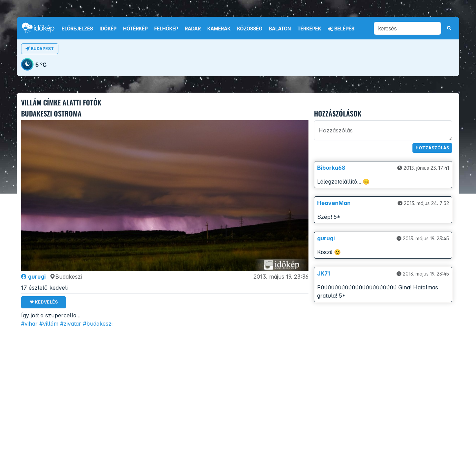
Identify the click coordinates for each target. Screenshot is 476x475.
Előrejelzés (77, 29)
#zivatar (71, 324)
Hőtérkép (136, 29)
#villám (49, 324)
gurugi (33, 277)
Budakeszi (66, 277)
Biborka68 (331, 168)
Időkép (108, 29)
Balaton (280, 29)
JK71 (323, 273)
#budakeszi (98, 324)
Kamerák (219, 29)
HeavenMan (334, 203)
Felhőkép (166, 29)
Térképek (309, 29)
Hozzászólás (432, 148)
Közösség (250, 29)
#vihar (29, 324)
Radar (193, 29)
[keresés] (407, 28)
